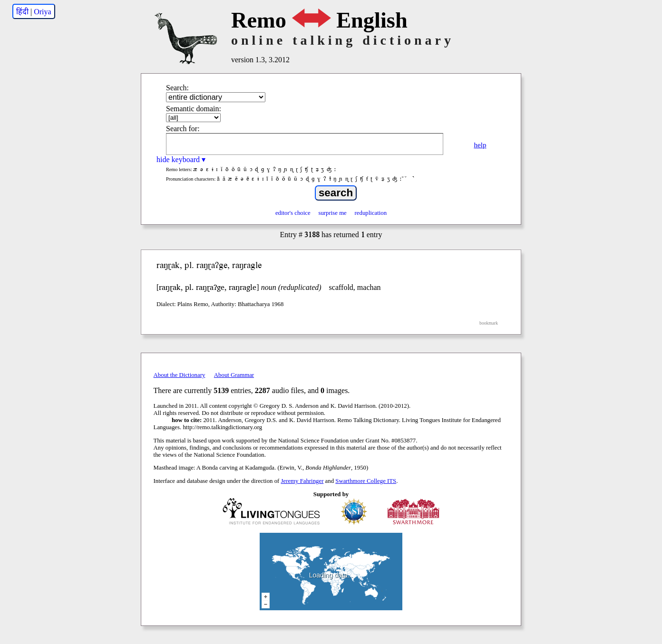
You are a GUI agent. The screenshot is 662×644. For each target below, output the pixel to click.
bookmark (489, 323)
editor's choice (293, 213)
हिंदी (22, 12)
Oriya (42, 12)
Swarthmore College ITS (366, 481)
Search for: (183, 129)
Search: (177, 88)
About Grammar (234, 375)
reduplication (371, 213)
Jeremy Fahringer (302, 481)
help (480, 145)
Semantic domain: (194, 109)
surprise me (332, 213)
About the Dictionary (180, 375)
